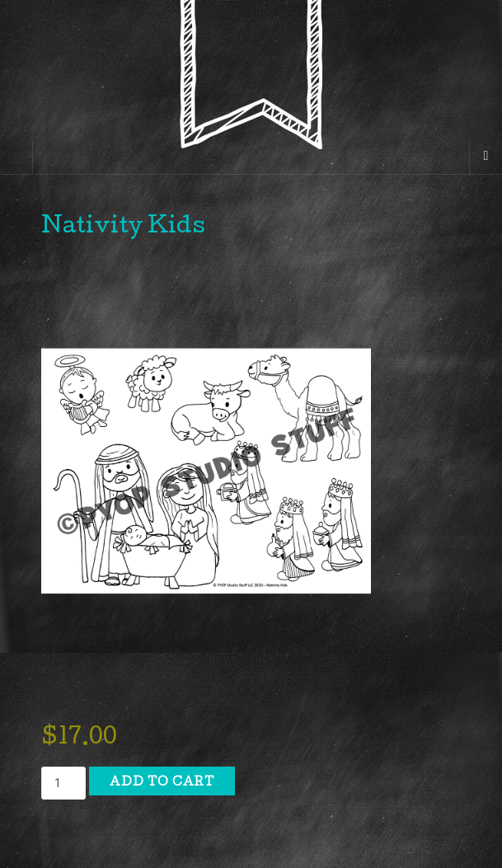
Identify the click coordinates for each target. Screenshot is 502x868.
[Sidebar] (16, 157)
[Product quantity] (63, 783)
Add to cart (162, 783)
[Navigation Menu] (486, 157)
